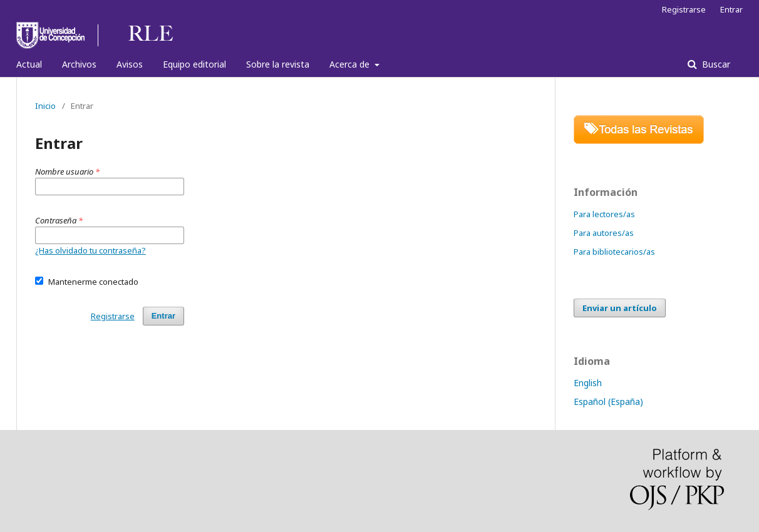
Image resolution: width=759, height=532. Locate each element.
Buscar (715, 64)
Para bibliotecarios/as (614, 252)
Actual (29, 64)
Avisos (130, 64)
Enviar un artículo (620, 308)
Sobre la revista (278, 64)
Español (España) (608, 402)
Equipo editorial (194, 64)
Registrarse (684, 9)
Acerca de (351, 64)
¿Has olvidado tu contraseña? (90, 250)
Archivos (79, 64)
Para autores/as (604, 233)
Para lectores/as (604, 214)
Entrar (731, 9)
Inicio (45, 106)
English (588, 383)
